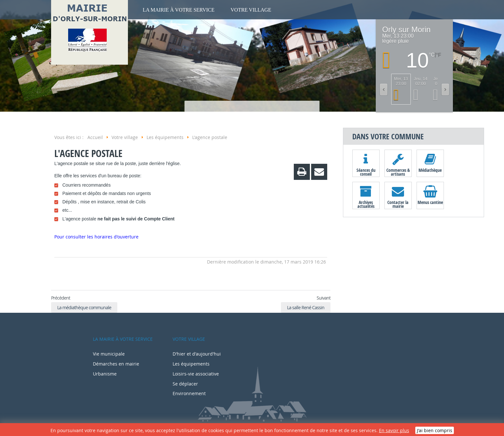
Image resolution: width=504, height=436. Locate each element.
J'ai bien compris (435, 430)
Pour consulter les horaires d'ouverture (96, 237)
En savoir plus (394, 430)
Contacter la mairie (398, 204)
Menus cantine (430, 202)
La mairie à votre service (179, 10)
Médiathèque (430, 170)
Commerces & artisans (398, 172)
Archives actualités (366, 204)
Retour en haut (59, 279)
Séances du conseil (366, 172)
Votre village (251, 10)
